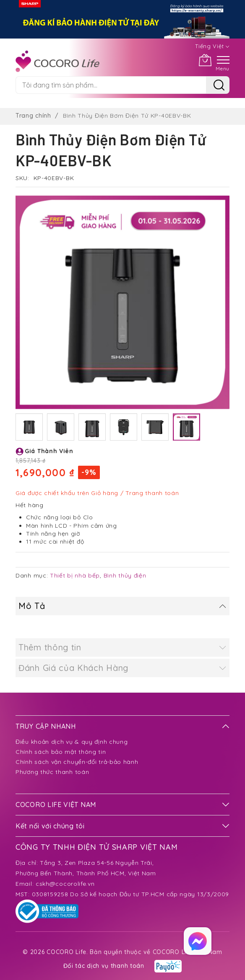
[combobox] (111, 85)
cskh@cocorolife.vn (65, 884)
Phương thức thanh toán (52, 772)
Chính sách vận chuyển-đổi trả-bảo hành (77, 762)
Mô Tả (32, 606)
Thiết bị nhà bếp (75, 575)
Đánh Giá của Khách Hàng (73, 668)
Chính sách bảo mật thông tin (61, 752)
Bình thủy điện (125, 575)
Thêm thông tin (50, 647)
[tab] (122, 606)
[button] (29, 427)
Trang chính (33, 116)
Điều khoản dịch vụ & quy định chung (72, 742)
